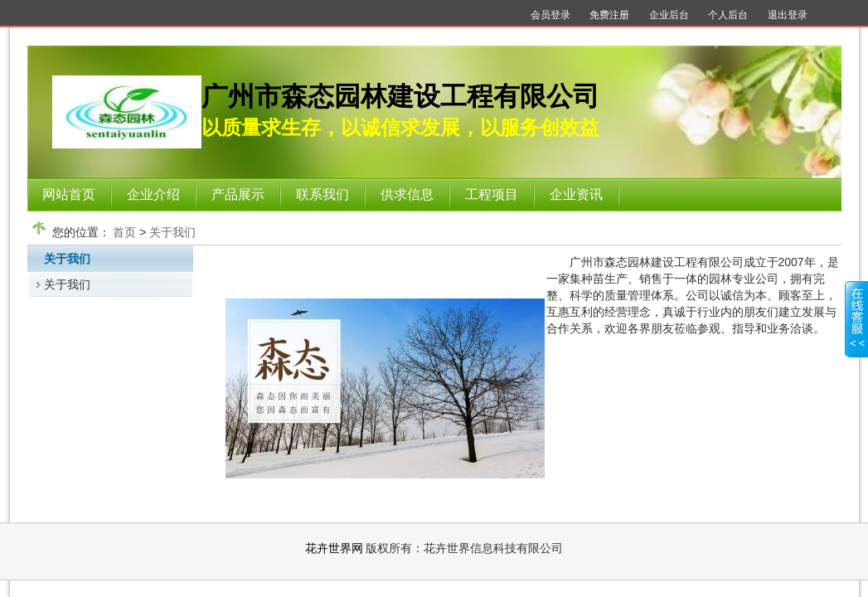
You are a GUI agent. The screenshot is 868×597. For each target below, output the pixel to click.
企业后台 (669, 15)
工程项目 (492, 194)
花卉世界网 (334, 548)
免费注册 (609, 15)
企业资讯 (576, 194)
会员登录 (550, 15)
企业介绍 (153, 194)
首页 (124, 232)
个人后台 (728, 15)
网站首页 (69, 194)
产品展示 (238, 194)
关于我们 (172, 232)
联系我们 (322, 194)
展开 (856, 329)
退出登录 (788, 15)
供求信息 (407, 194)
